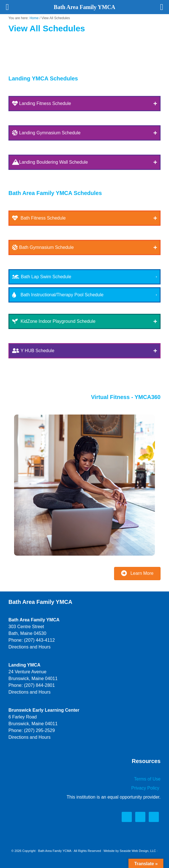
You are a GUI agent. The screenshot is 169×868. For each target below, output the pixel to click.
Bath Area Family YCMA (55, 851)
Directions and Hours (29, 647)
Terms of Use (147, 779)
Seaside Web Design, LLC (138, 851)
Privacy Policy (146, 788)
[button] (84, 104)
